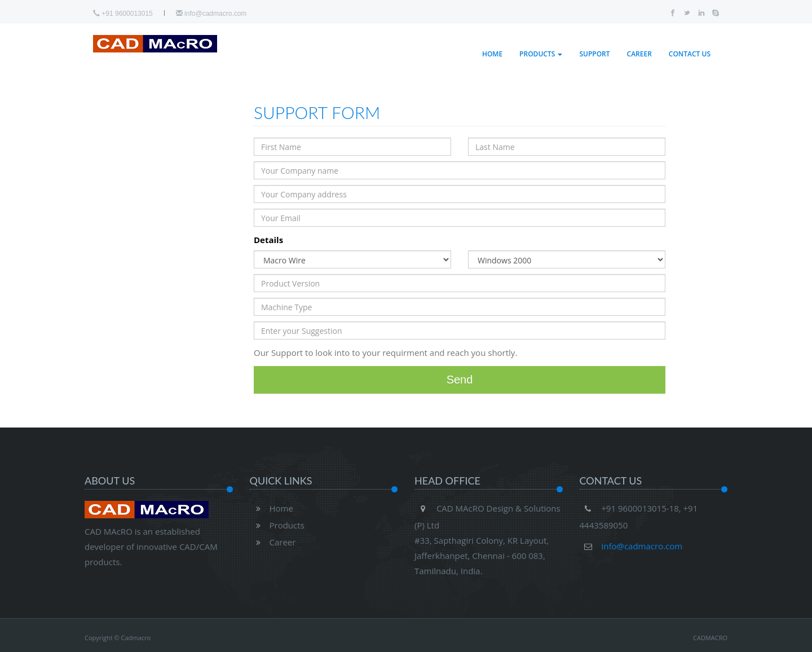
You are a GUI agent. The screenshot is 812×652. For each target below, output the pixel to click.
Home (492, 54)
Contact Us (690, 54)
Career (639, 54)
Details (268, 240)
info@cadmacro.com (211, 14)
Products (541, 54)
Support (594, 54)
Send (460, 380)
